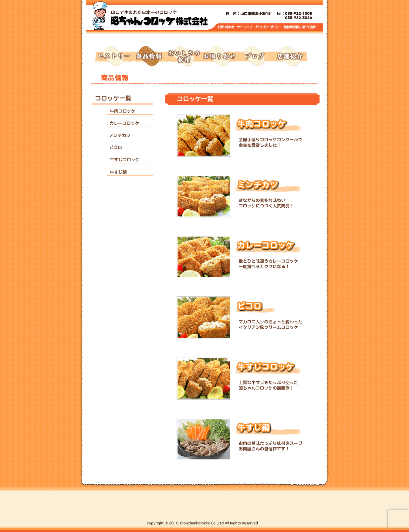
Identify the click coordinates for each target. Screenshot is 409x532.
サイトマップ (245, 27)
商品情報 (149, 56)
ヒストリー (113, 56)
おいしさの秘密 (184, 56)
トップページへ (159, 18)
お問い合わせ (226, 27)
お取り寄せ (219, 56)
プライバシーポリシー (268, 27)
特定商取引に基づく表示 (300, 27)
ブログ (254, 56)
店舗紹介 (289, 56)
